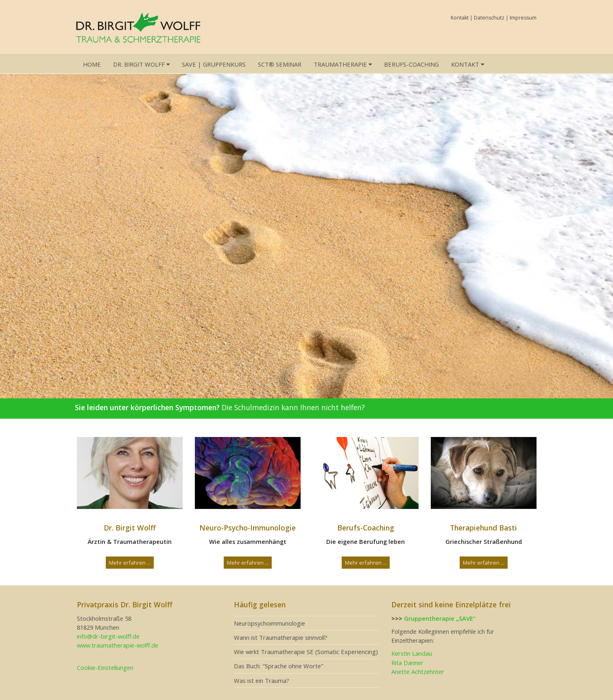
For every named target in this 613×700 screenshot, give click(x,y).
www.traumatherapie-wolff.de (118, 645)
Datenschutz (489, 18)
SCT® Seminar (280, 64)
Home (92, 64)
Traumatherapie (343, 64)
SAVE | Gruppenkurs (214, 64)
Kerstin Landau (412, 653)
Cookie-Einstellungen (105, 667)
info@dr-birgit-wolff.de (108, 636)
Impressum (523, 18)
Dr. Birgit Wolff (141, 64)
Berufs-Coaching (411, 64)
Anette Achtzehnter (418, 672)
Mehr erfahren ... (130, 563)
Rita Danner (407, 663)
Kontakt (460, 18)
